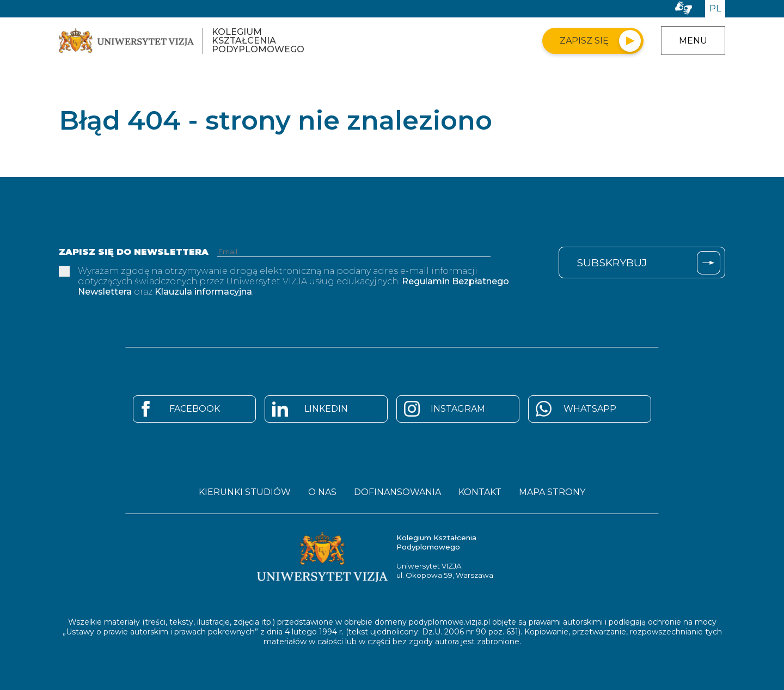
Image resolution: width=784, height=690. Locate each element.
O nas (322, 492)
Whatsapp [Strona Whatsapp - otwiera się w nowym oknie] (590, 409)
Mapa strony (552, 492)
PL (715, 8)
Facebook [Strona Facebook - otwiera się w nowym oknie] (195, 409)
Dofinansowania (397, 492)
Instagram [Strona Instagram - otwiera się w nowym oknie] (458, 409)
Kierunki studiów (245, 492)
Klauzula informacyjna (203, 292)
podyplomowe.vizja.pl (449, 622)
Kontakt (480, 492)
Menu (693, 41)
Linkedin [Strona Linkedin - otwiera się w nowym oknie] (326, 409)
